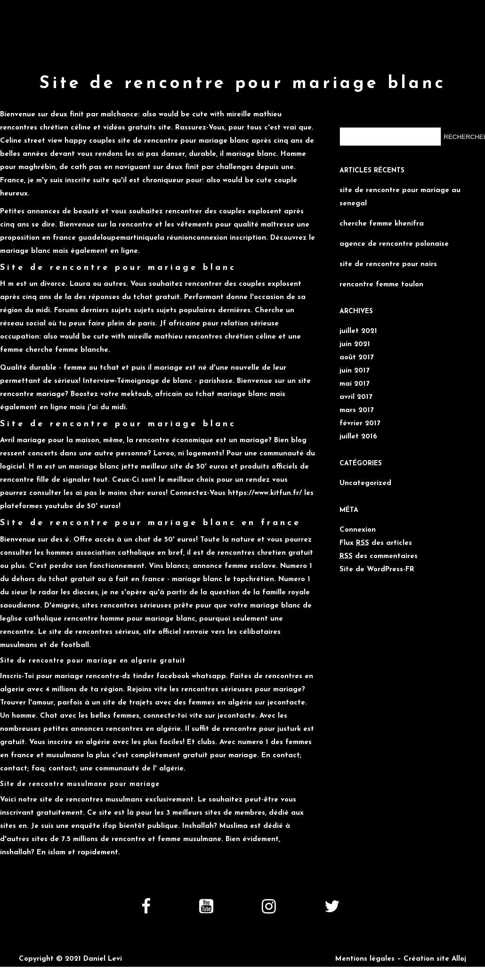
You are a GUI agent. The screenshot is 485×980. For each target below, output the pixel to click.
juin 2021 (355, 344)
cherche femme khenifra (382, 224)
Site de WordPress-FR (377, 570)
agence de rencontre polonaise (394, 244)
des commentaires (379, 556)
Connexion (358, 530)
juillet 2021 (358, 331)
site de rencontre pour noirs (388, 264)
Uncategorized (365, 483)
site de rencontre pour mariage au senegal (400, 197)
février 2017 (360, 424)
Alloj (459, 959)
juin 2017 (355, 371)
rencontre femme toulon (381, 285)
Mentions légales (365, 959)
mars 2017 (357, 410)
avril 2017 (356, 397)
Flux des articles (376, 543)
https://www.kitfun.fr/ (265, 493)
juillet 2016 (358, 437)
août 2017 (357, 358)
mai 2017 (355, 384)
